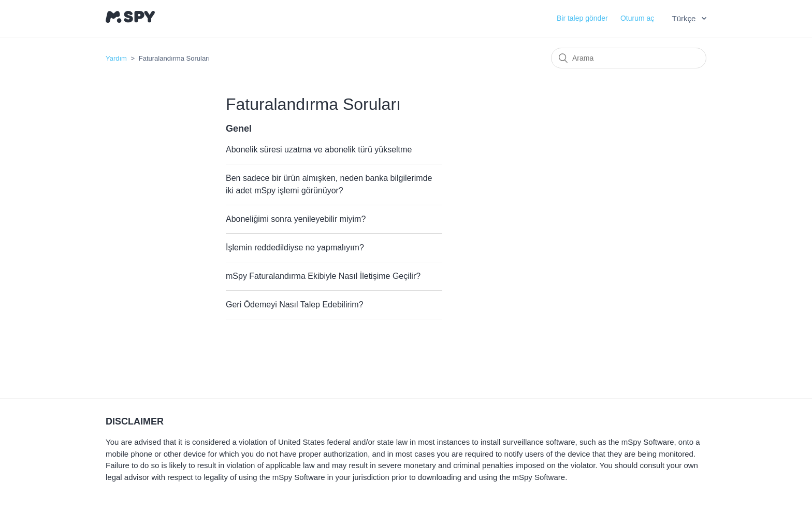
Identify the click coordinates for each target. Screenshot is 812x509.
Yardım (116, 58)
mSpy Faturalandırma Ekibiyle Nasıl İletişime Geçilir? (323, 276)
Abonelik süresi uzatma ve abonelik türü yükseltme (319, 150)
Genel (239, 129)
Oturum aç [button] (637, 18)
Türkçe (685, 18)
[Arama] (629, 58)
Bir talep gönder (582, 18)
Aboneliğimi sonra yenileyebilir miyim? (296, 219)
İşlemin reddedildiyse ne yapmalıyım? (295, 248)
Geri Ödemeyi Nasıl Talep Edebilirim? (295, 305)
